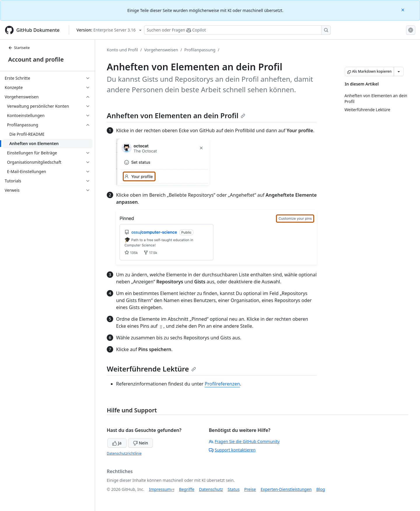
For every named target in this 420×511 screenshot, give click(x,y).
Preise (250, 489)
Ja (117, 443)
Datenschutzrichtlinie (124, 453)
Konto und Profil (122, 50)
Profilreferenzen (222, 384)
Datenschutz (211, 489)
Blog (321, 489)
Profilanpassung (200, 50)
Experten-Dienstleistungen (286, 489)
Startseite (19, 48)
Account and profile (36, 59)
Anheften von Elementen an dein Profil (176, 115)
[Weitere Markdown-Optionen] (399, 71)
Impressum (160, 489)
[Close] (403, 9)
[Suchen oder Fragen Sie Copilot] (237, 30)
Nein (140, 443)
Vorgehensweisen (161, 50)
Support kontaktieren (232, 450)
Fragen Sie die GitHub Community (244, 441)
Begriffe (187, 489)
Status (233, 489)
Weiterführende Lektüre (151, 369)
